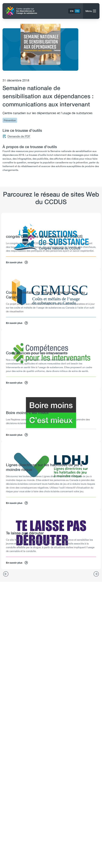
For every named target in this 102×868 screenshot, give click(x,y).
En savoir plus (17, 262)
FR (77, 11)
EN (72, 11)
